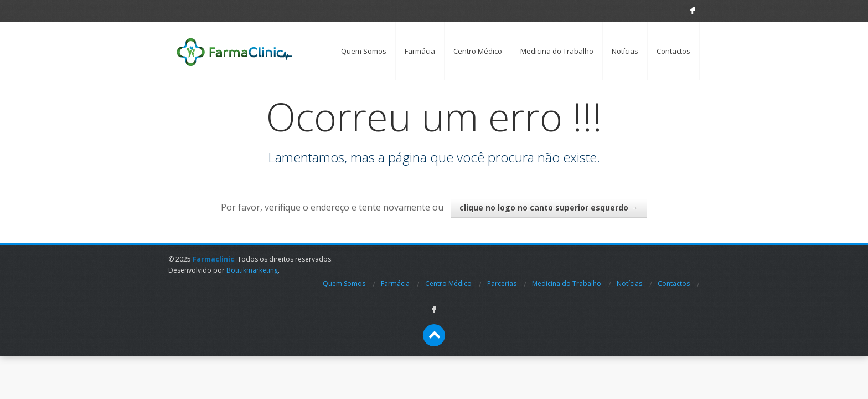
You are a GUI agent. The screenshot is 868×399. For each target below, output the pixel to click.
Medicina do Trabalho (557, 51)
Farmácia (420, 51)
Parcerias (502, 283)
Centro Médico (478, 51)
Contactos (673, 51)
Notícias (625, 51)
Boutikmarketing (252, 270)
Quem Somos (364, 51)
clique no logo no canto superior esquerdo (549, 208)
